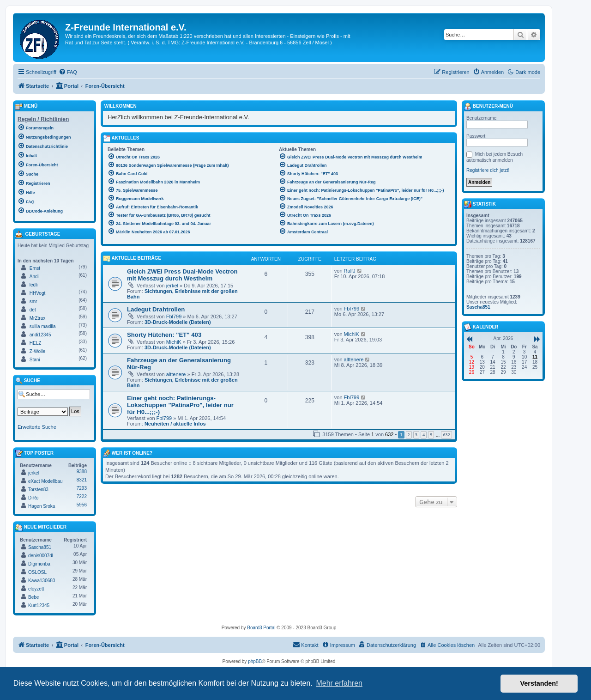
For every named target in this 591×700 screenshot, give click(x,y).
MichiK (174, 342)
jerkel (172, 286)
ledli (34, 285)
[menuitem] (68, 72)
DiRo (33, 498)
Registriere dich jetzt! (488, 170)
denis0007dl (41, 556)
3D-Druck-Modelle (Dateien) (178, 322)
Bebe (33, 597)
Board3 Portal (261, 628)
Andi (34, 277)
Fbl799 (174, 317)
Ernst (35, 268)
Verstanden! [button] (539, 683)
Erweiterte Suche (37, 427)
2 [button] (409, 435)
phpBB (255, 661)
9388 (82, 472)
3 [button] (416, 435)
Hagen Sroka (42, 506)
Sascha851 (40, 547)
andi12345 (40, 335)
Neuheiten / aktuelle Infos (175, 424)
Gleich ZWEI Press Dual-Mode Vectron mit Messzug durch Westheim (182, 275)
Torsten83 (38, 490)
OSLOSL (37, 572)
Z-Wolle (37, 351)
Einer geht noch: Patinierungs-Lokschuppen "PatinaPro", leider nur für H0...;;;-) (180, 405)
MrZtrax (37, 318)
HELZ (36, 343)
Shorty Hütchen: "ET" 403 (164, 335)
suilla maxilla (43, 326)
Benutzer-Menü (488, 107)
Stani (35, 360)
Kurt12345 (39, 606)
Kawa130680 (42, 581)
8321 (82, 480)
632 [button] (446, 435)
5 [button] (431, 435)
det (33, 310)
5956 (82, 505)
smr (33, 301)
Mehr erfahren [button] (339, 683)
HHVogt (37, 293)
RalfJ (350, 271)
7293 (82, 488)
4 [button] (424, 435)
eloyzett (36, 589)
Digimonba (39, 564)
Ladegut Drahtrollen (156, 309)
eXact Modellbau (45, 481)
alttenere (176, 374)
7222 (82, 496)
